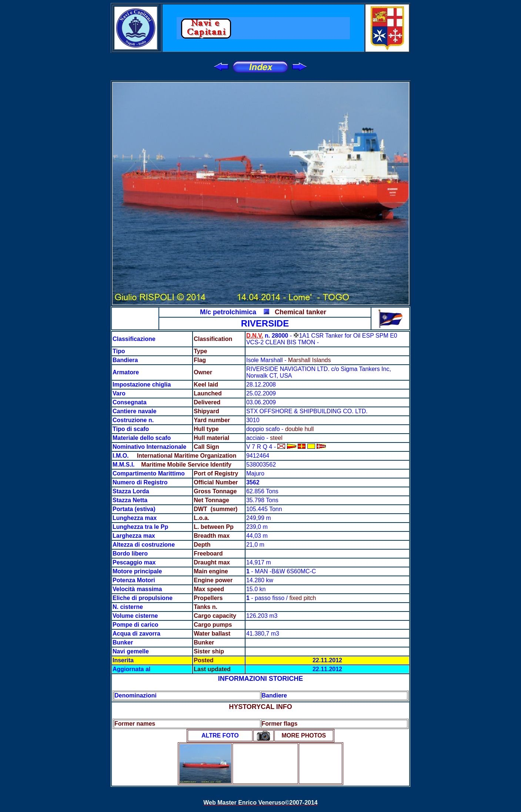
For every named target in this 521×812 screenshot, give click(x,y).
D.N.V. (255, 336)
